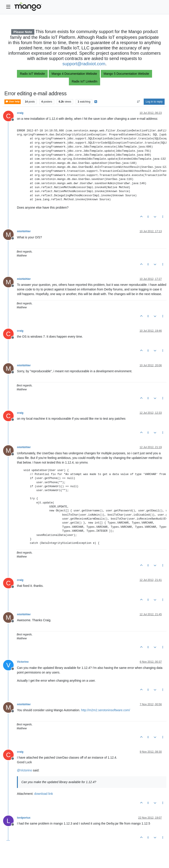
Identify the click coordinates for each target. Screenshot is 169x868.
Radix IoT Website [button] (32, 74)
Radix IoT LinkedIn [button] (84, 81)
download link (44, 794)
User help (13, 102)
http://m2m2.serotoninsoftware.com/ (106, 710)
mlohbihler (24, 231)
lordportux (24, 818)
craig (20, 113)
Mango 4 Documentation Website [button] (74, 74)
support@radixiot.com (84, 64)
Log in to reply (154, 102)
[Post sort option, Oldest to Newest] (138, 102)
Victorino (23, 662)
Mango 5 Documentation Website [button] (126, 74)
